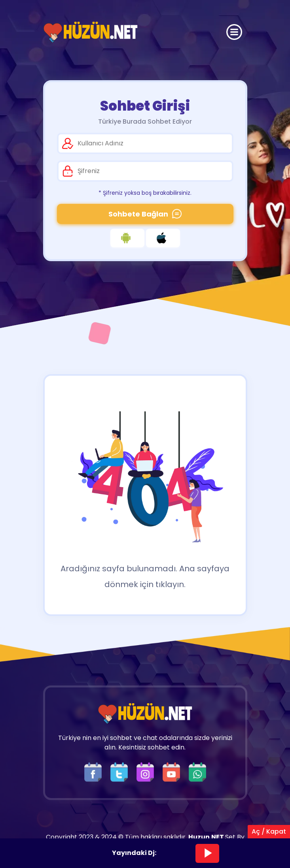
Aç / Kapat (269, 831)
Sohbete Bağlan (145, 214)
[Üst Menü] (234, 32)
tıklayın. (171, 584)
